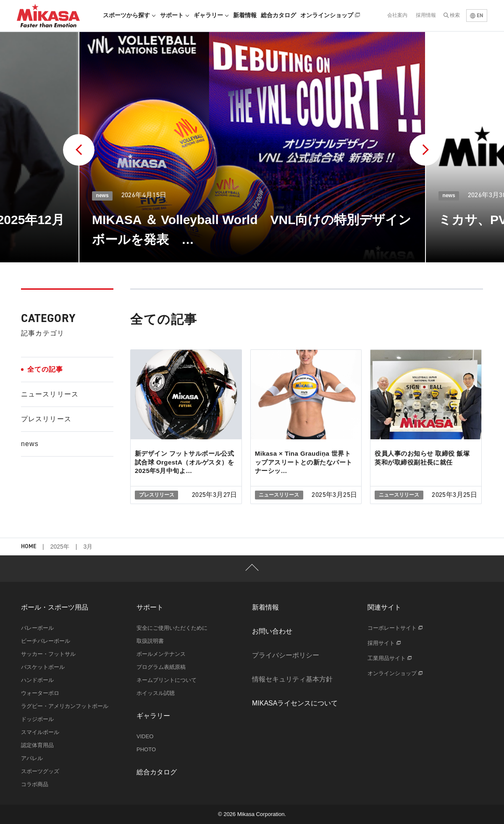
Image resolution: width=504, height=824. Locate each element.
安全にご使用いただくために (172, 628)
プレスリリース (46, 419)
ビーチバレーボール (46, 641)
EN (477, 15)
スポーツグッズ (40, 771)
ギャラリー (211, 15)
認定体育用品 (37, 745)
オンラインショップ (330, 15)
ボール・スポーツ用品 (55, 607)
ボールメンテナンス (161, 654)
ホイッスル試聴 (156, 693)
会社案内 (397, 15)
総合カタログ (278, 15)
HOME (29, 547)
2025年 (60, 547)
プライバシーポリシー (286, 655)
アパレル (32, 758)
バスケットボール (43, 667)
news (30, 444)
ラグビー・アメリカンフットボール (65, 706)
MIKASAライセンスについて (295, 703)
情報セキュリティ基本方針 (292, 679)
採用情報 (426, 15)
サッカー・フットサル (48, 654)
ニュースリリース (50, 394)
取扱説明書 (150, 641)
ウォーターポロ (40, 693)
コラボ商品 (35, 784)
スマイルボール (40, 732)
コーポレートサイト (395, 628)
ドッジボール (37, 719)
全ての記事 (45, 369)
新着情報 (245, 15)
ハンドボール (37, 680)
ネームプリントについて (167, 680)
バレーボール (37, 628)
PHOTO (146, 749)
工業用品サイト (390, 658)
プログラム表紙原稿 (161, 667)
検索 (455, 15)
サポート (175, 15)
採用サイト (384, 643)
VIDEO (145, 736)
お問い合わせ (272, 631)
